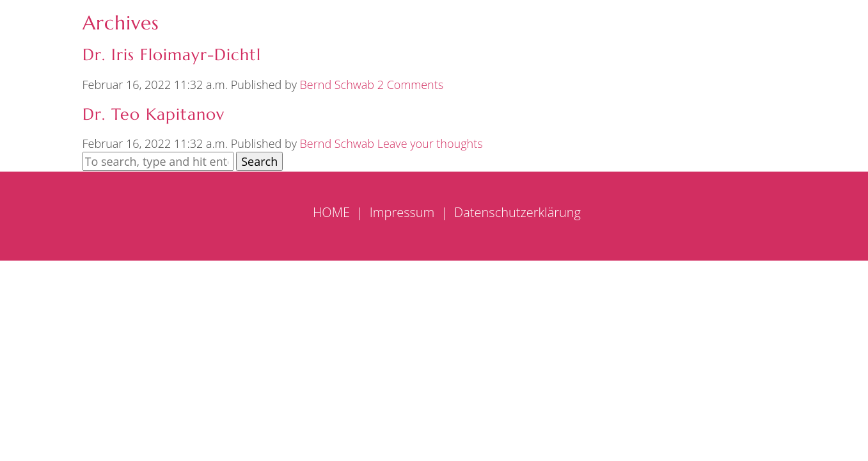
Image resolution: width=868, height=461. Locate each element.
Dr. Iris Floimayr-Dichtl (172, 55)
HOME (331, 212)
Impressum (402, 212)
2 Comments (410, 85)
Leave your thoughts (430, 143)
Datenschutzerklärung (517, 212)
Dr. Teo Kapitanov (154, 114)
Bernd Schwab (337, 85)
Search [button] (259, 161)
